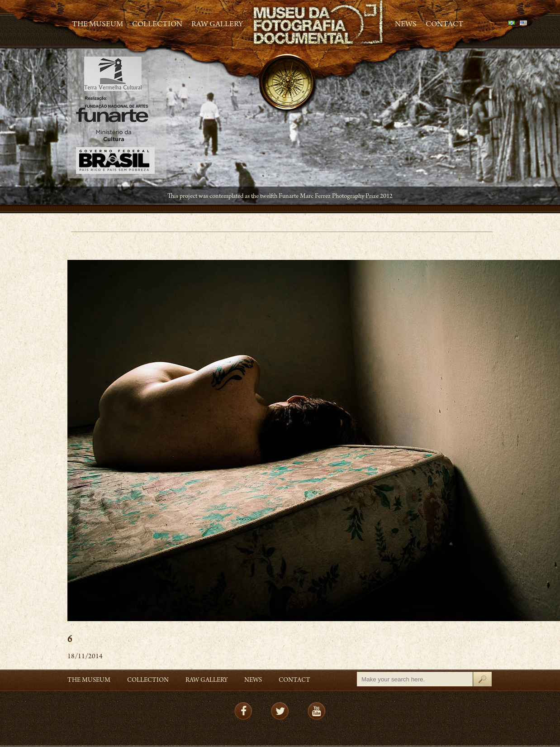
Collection (157, 25)
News (406, 25)
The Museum (97, 25)
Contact (445, 25)
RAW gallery (217, 25)
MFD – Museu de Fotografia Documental (319, 23)
